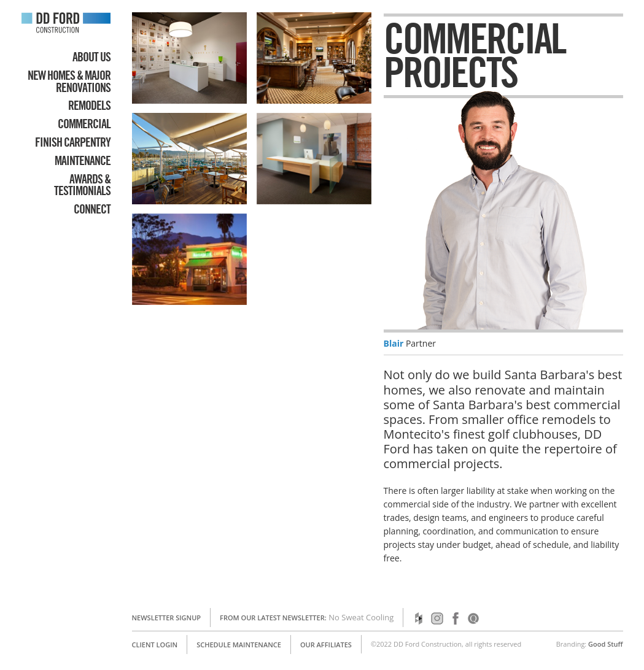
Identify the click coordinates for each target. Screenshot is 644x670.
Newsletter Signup (167, 618)
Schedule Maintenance (239, 645)
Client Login (155, 645)
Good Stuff (605, 644)
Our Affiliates (326, 645)
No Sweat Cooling (361, 617)
